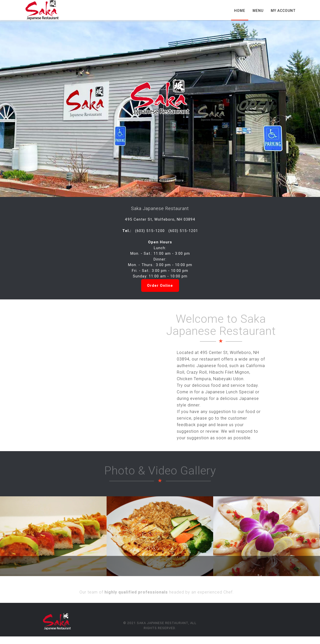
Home (240, 11)
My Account (283, 11)
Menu (258, 11)
